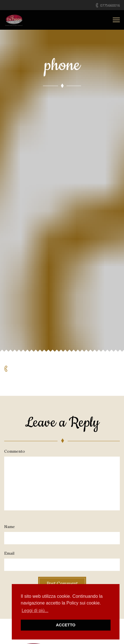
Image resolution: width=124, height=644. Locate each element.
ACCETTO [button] (66, 625)
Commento (15, 451)
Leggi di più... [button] (35, 611)
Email (9, 553)
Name (10, 527)
